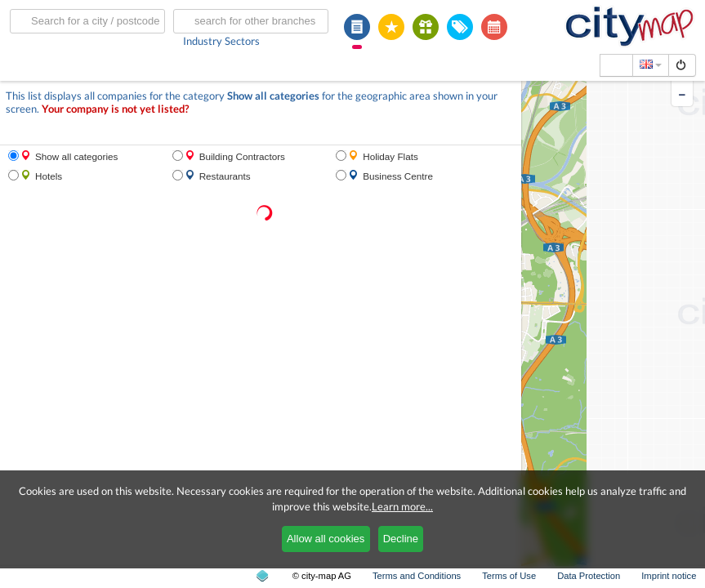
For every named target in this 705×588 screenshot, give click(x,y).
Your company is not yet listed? (115, 109)
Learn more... (402, 506)
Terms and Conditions (417, 576)
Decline (401, 539)
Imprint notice (669, 576)
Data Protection (589, 576)
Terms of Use (509, 576)
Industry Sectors (221, 41)
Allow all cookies (326, 539)
